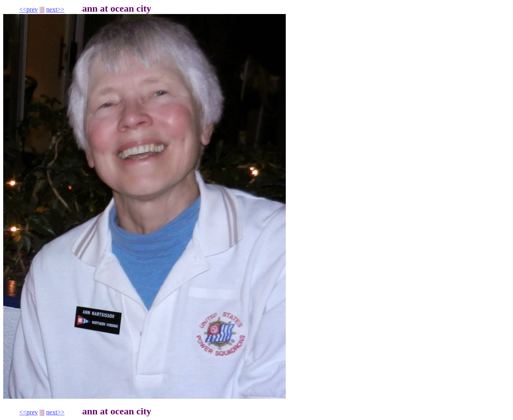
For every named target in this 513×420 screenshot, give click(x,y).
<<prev (28, 9)
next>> (55, 9)
